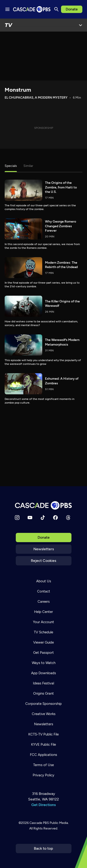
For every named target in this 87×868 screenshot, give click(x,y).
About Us (44, 581)
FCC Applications (43, 755)
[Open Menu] (81, 25)
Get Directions (43, 805)
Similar (28, 166)
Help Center (43, 612)
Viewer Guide (43, 642)
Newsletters (44, 549)
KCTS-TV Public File (43, 734)
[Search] (56, 9)
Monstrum (18, 90)
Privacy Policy (43, 775)
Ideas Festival (43, 683)
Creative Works (44, 714)
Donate (72, 9)
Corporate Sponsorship (43, 704)
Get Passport (43, 653)
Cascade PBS (39, 823)
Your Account (43, 622)
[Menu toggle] (7, 9)
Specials (11, 166)
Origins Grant (43, 693)
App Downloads (43, 673)
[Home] (44, 505)
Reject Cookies (43, 561)
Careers (44, 602)
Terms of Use (43, 765)
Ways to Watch (44, 663)
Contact (44, 591)
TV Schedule (43, 632)
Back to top (43, 848)
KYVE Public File (43, 745)
